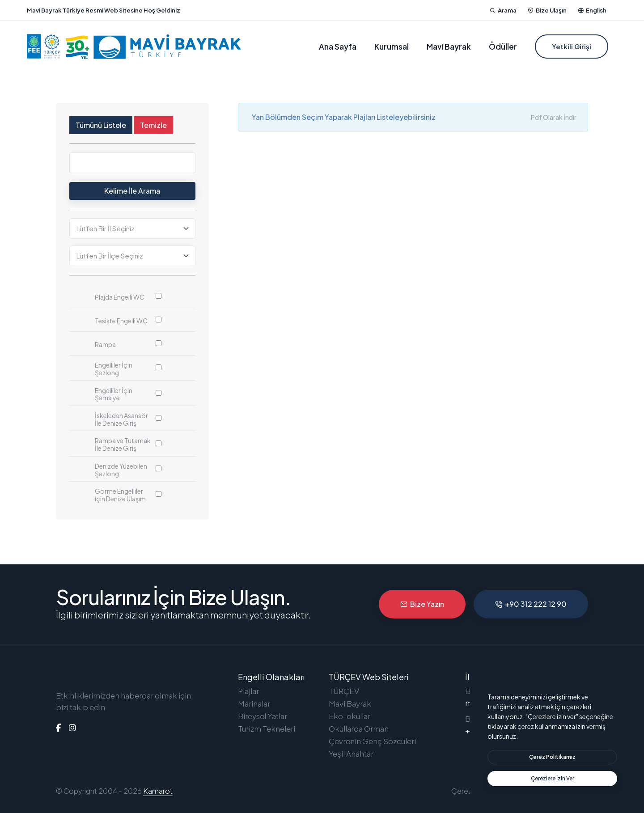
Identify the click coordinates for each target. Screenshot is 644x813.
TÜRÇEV (344, 691)
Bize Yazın (422, 604)
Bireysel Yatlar (263, 716)
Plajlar (248, 691)
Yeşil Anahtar (351, 754)
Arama (503, 10)
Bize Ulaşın (547, 10)
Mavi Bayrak (449, 47)
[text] (552, 779)
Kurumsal (392, 47)
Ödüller (503, 47)
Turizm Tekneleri (267, 728)
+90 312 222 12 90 (531, 604)
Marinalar (254, 703)
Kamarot (158, 791)
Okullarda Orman (359, 728)
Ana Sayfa (338, 47)
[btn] (552, 757)
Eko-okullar (350, 716)
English (592, 10)
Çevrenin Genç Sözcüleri (372, 741)
